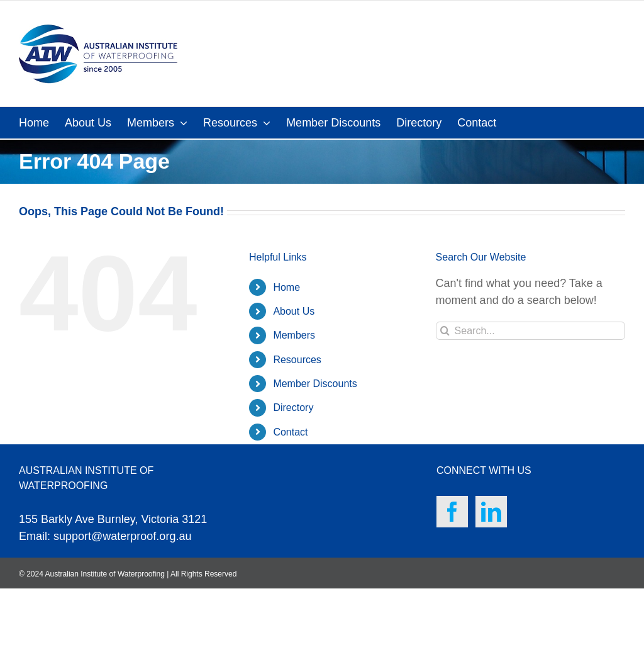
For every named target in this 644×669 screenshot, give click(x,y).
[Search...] (530, 331)
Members (294, 335)
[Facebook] (452, 512)
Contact (290, 432)
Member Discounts (315, 384)
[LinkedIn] (491, 512)
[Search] (445, 331)
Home (286, 287)
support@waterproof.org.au (122, 536)
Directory (293, 408)
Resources (297, 360)
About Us (294, 311)
